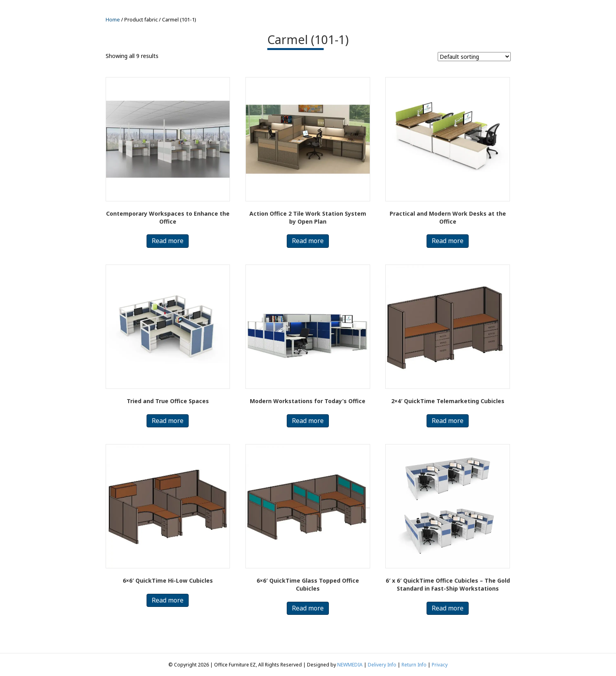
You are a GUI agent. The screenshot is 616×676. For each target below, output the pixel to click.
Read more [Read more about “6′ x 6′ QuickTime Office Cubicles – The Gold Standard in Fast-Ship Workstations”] (448, 608)
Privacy (440, 665)
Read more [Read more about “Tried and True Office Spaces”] (168, 421)
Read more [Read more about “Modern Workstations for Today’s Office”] (308, 421)
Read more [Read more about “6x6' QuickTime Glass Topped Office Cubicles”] (308, 608)
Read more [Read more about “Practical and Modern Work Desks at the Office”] (448, 241)
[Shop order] (474, 57)
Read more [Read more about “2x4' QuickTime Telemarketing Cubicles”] (448, 421)
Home (113, 19)
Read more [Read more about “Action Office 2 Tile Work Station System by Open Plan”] (308, 241)
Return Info (414, 665)
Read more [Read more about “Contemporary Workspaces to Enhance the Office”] (168, 241)
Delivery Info (382, 665)
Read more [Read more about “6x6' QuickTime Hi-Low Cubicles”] (168, 600)
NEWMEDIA (350, 665)
